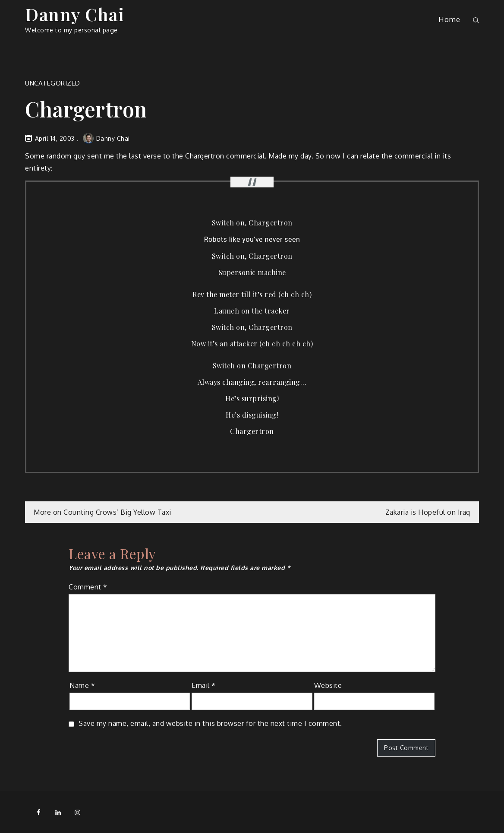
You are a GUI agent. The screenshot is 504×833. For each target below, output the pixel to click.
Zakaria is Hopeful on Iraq (428, 512)
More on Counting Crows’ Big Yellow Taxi (102, 512)
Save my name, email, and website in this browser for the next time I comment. (210, 723)
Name (82, 685)
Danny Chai (75, 14)
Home (449, 19)
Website (328, 685)
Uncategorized (53, 83)
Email (204, 685)
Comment (88, 587)
